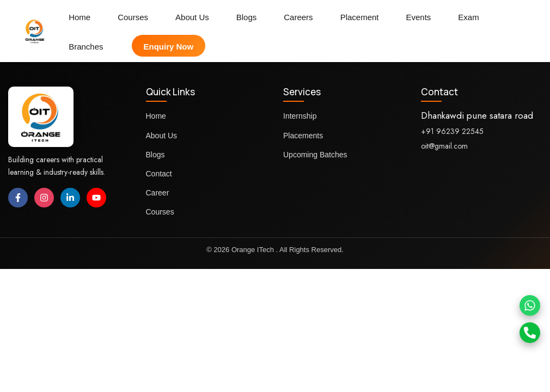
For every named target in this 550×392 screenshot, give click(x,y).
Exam (468, 17)
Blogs (247, 17)
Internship (300, 116)
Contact (159, 174)
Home (80, 17)
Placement (360, 17)
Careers (298, 17)
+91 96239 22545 (452, 131)
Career (158, 193)
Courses (133, 17)
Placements (303, 136)
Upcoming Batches (315, 155)
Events (419, 17)
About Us (192, 17)
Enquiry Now (169, 47)
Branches (86, 47)
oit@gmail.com (444, 146)
